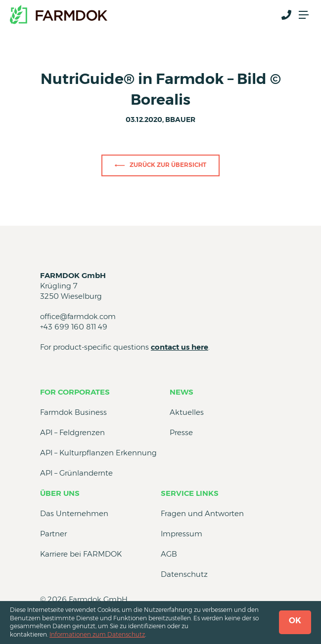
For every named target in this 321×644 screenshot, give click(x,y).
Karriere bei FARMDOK (81, 554)
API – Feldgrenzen (72, 432)
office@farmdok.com (78, 316)
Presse (181, 432)
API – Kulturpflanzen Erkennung (98, 453)
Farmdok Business (73, 412)
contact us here (180, 347)
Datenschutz (184, 574)
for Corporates (75, 392)
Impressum (182, 534)
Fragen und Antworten (202, 513)
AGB (169, 554)
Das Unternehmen (74, 513)
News (182, 392)
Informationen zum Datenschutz (97, 634)
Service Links (190, 493)
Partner (53, 534)
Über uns (60, 493)
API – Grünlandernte (76, 473)
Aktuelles (187, 412)
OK (295, 621)
